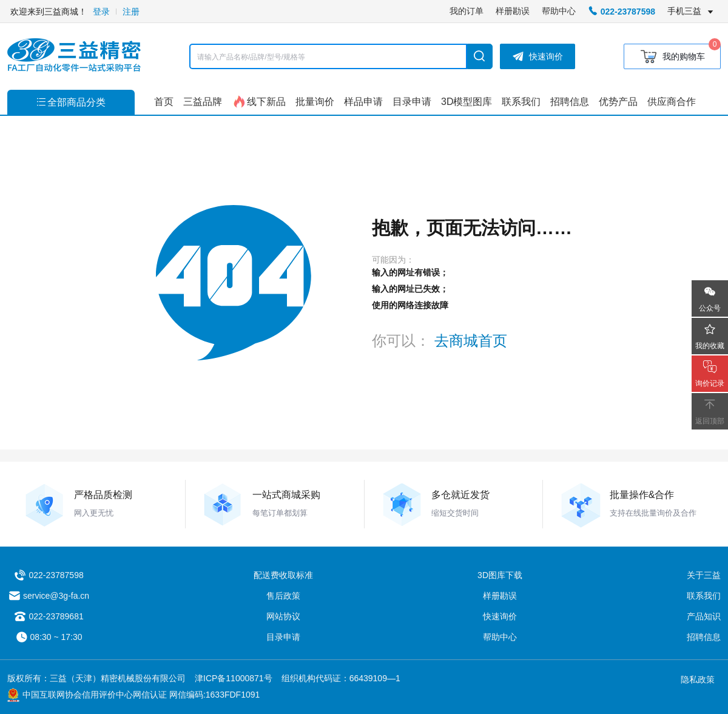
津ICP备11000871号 (234, 678)
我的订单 (467, 11)
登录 (101, 12)
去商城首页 (471, 341)
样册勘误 (513, 11)
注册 (131, 12)
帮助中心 (559, 11)
